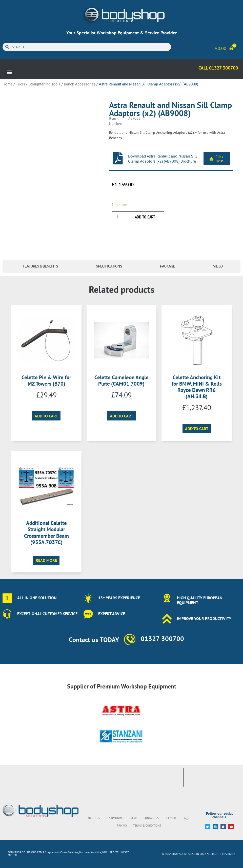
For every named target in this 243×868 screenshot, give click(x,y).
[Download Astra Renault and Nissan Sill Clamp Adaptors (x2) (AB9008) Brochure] (118, 158)
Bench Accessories (80, 84)
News (134, 818)
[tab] (39, 266)
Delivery (171, 818)
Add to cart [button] (46, 416)
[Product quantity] (119, 217)
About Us (94, 818)
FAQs (186, 818)
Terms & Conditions (147, 826)
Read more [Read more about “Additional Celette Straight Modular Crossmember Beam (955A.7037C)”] (46, 560)
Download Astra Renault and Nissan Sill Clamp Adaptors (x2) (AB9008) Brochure (163, 158)
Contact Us (151, 818)
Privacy (122, 826)
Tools (21, 84)
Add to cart (145, 217)
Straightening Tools (44, 84)
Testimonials (115, 818)
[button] (9, 72)
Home (8, 84)
